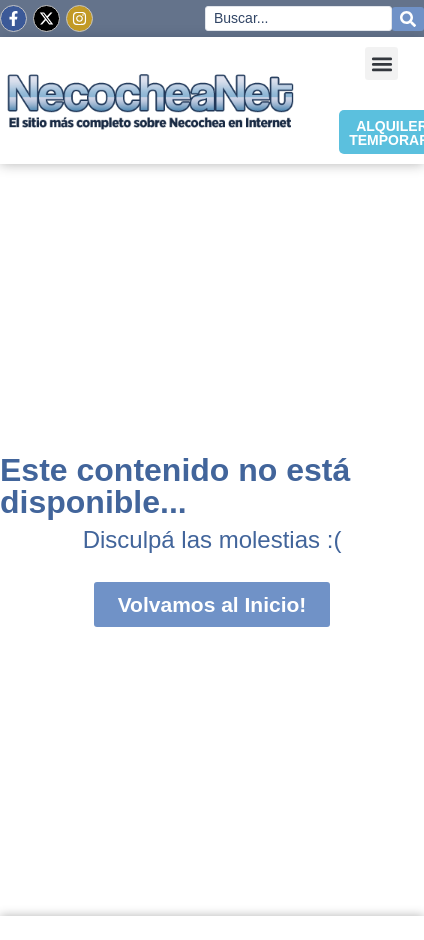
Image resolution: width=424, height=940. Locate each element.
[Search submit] (408, 19)
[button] (381, 63)
